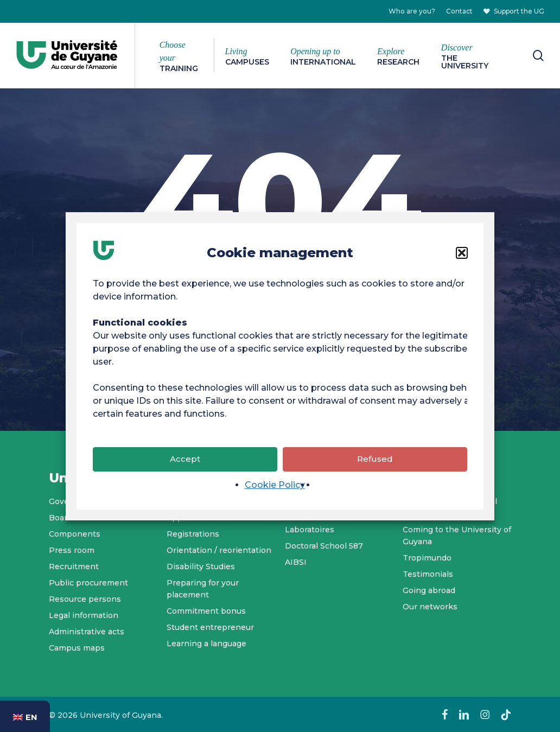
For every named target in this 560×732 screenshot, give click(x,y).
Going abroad (429, 590)
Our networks (430, 607)
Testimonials (428, 574)
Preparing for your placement (203, 589)
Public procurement (88, 583)
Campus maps (77, 648)
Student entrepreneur (210, 627)
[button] (462, 261)
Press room (72, 550)
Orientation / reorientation (219, 550)
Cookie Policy (275, 493)
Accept (185, 467)
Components (75, 534)
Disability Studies (201, 566)
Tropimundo (427, 558)
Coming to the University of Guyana (457, 536)
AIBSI (296, 562)
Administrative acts (87, 632)
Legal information (84, 615)
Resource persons (85, 599)
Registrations (193, 534)
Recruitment (74, 566)
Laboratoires (310, 530)
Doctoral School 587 (324, 546)
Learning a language (206, 644)
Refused (375, 467)
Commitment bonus (206, 611)
